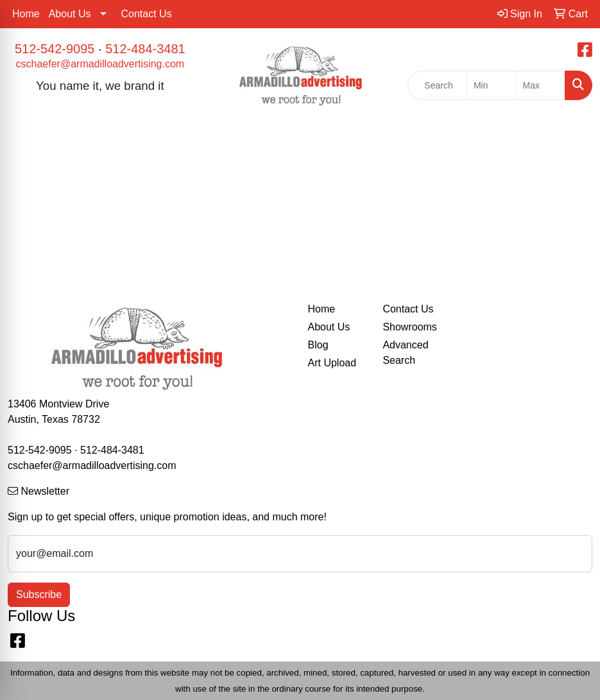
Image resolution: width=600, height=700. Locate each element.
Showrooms (409, 327)
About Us (70, 14)
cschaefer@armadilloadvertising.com (100, 64)
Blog (318, 345)
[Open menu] (574, 142)
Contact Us (147, 14)
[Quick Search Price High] (540, 85)
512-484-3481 (145, 49)
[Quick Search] (437, 85)
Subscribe (39, 594)
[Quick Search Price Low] (492, 85)
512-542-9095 (55, 49)
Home (26, 14)
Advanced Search (405, 353)
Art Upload (332, 363)
